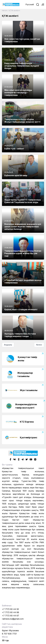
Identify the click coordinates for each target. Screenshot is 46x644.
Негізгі (5, 10)
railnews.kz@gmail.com (13, 619)
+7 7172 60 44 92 (10, 609)
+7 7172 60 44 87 (10, 616)
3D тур (5, 640)
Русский (30, 4)
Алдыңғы (8, 345)
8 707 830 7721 (9, 634)
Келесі (39, 345)
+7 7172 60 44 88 (10, 612)
